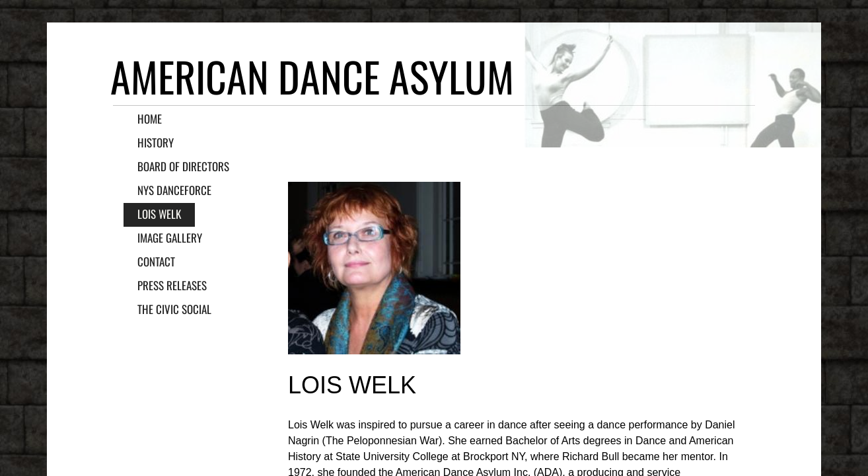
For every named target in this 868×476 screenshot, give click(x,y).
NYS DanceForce (174, 190)
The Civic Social (174, 309)
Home (150, 119)
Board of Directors (183, 166)
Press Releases (172, 285)
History (156, 142)
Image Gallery (170, 238)
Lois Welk (159, 214)
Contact (156, 261)
